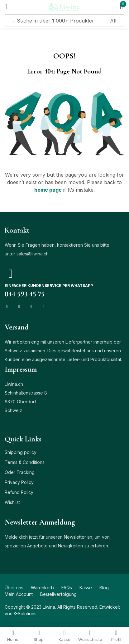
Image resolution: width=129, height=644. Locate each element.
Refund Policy (19, 492)
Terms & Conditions (25, 462)
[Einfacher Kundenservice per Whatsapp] (11, 274)
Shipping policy (21, 452)
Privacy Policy (19, 482)
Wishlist (12, 502)
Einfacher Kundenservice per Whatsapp (49, 286)
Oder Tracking (20, 472)
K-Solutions (25, 614)
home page (48, 190)
